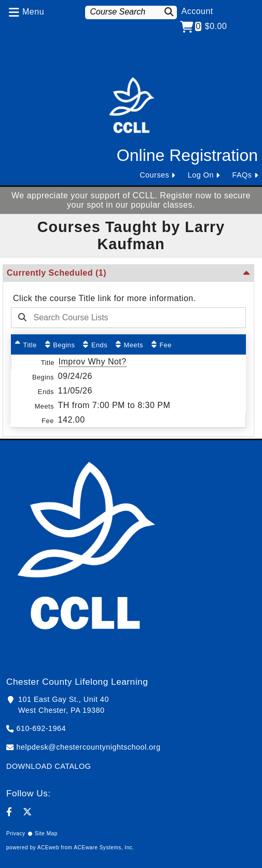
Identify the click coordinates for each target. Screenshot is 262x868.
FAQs (242, 175)
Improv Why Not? (93, 362)
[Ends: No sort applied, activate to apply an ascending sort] (95, 344)
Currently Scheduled (57, 273)
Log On (201, 175)
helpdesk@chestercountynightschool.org (89, 747)
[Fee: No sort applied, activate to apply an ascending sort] (162, 344)
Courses (154, 175)
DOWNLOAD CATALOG (49, 766)
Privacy (16, 833)
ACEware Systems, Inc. (104, 847)
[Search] (169, 12)
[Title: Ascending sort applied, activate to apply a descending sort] (26, 344)
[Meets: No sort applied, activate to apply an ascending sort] (129, 344)
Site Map (46, 833)
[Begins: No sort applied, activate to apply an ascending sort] (60, 344)
